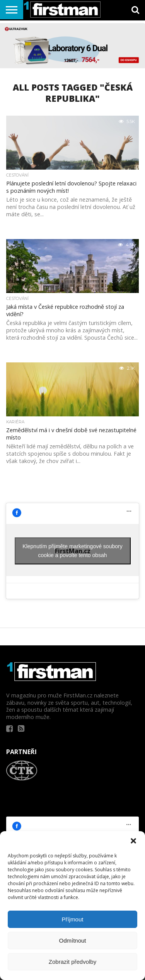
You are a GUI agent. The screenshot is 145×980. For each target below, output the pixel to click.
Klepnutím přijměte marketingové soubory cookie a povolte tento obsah (72, 551)
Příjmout (73, 919)
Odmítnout (72, 940)
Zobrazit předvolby (72, 962)
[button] (133, 841)
